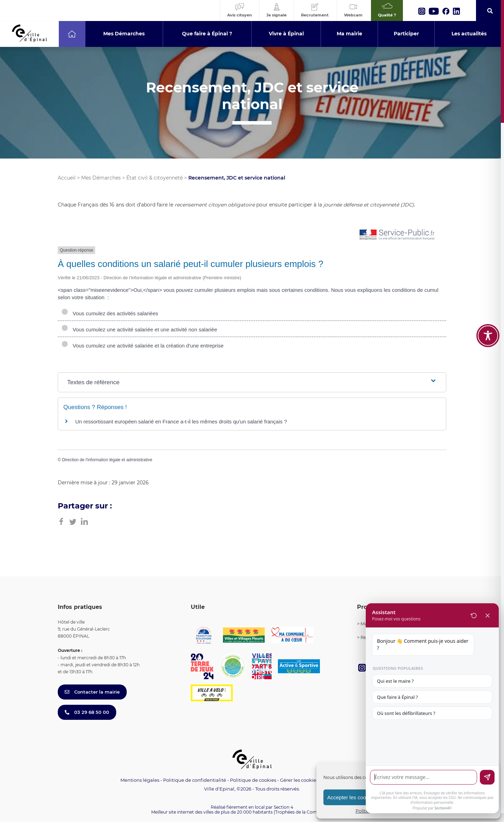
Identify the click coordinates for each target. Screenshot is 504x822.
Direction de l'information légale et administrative (107, 460)
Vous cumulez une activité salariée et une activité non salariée (139, 329)
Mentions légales (140, 780)
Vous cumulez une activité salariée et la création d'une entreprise (142, 346)
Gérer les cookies (299, 780)
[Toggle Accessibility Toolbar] (488, 336)
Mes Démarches (101, 178)
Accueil (67, 178)
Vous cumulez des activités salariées (110, 313)
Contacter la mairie (92, 692)
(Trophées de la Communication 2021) (313, 812)
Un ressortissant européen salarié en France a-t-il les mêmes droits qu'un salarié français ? (181, 421)
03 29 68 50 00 (87, 712)
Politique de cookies (253, 780)
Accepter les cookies (351, 797)
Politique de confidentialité (195, 780)
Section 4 (283, 807)
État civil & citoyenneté (155, 178)
